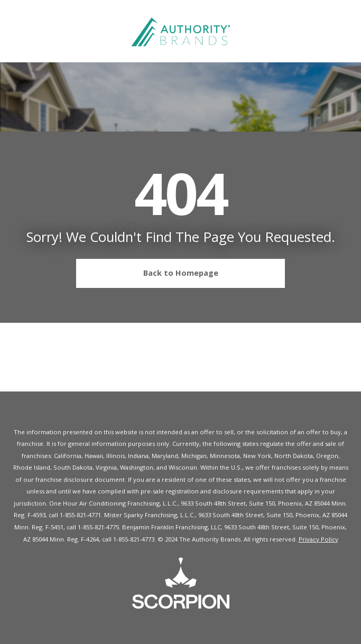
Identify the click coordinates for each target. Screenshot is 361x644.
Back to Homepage (151, 274)
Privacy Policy (318, 539)
